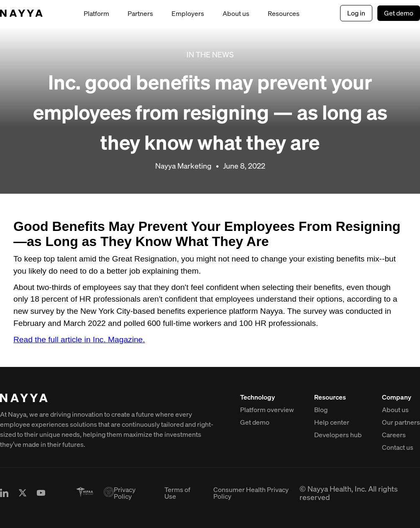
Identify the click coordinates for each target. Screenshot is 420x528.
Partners (140, 13)
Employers (188, 13)
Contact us (398, 447)
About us (236, 13)
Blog (321, 410)
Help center (332, 422)
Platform (96, 13)
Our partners (401, 422)
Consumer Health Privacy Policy (251, 493)
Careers (394, 435)
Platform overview (267, 410)
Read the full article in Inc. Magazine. (79, 340)
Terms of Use (177, 493)
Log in (356, 13)
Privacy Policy (125, 493)
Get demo (399, 13)
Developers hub (338, 435)
